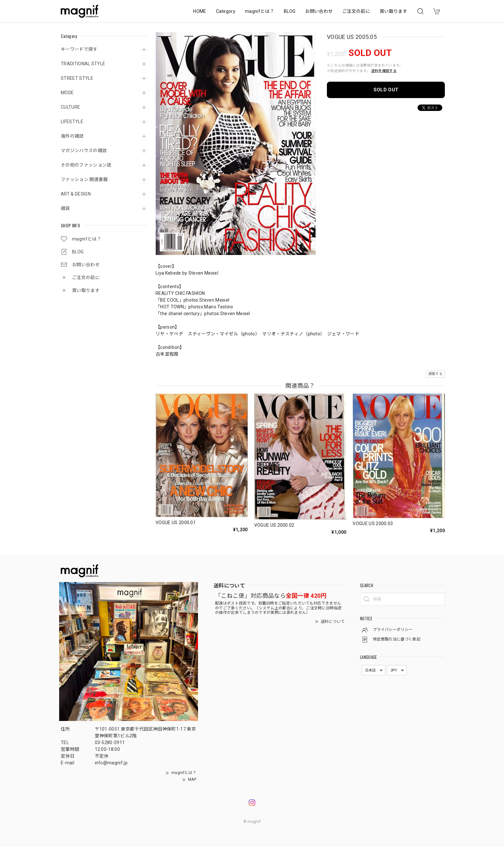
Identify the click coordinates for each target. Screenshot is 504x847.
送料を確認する (384, 71)
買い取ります (393, 11)
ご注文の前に (356, 11)
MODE (67, 93)
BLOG (290, 11)
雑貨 (65, 208)
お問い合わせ (319, 11)
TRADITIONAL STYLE (83, 64)
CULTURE (70, 107)
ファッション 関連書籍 (84, 179)
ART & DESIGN (76, 194)
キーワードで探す (79, 49)
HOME (200, 11)
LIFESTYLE (72, 122)
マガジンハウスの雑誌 (84, 150)
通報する (435, 374)
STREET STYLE (77, 78)
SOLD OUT (386, 90)
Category (226, 11)
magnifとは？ (260, 11)
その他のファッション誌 (86, 165)
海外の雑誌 (72, 136)
